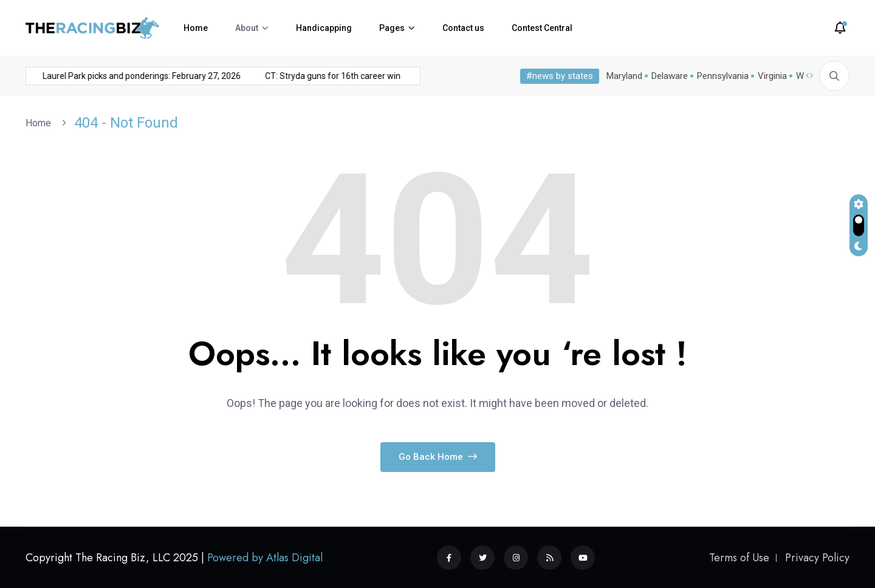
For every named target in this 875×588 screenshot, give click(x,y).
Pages (392, 28)
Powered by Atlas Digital (265, 558)
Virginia (770, 76)
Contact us (463, 28)
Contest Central (542, 28)
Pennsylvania (720, 76)
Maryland (622, 76)
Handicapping (324, 28)
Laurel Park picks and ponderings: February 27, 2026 (120, 76)
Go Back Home (438, 457)
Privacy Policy (817, 558)
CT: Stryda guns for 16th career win (311, 76)
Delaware (667, 76)
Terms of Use (739, 558)
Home (196, 28)
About (247, 28)
